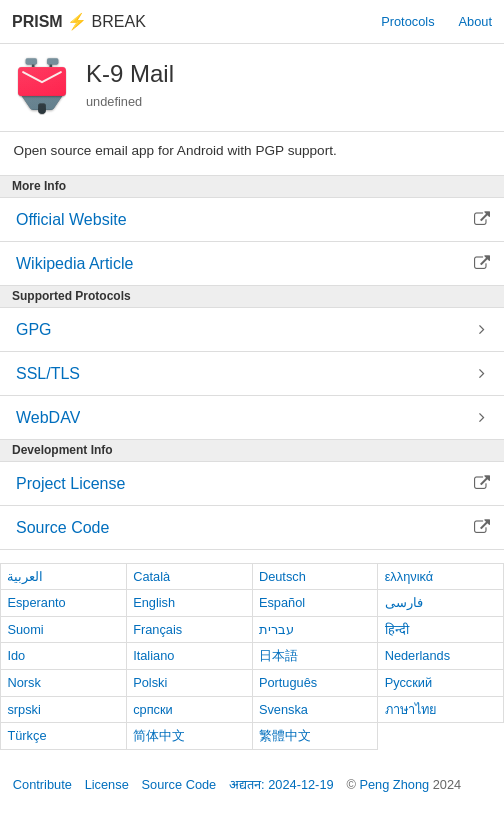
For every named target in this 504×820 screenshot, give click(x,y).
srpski (23, 709)
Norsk (23, 682)
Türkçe (26, 735)
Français (157, 629)
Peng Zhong (395, 784)
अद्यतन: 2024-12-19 (281, 784)
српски (153, 709)
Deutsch (282, 576)
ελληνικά (409, 576)
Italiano (153, 655)
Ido (16, 655)
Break (79, 21)
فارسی (404, 602)
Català (151, 576)
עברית (276, 629)
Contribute (42, 784)
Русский (408, 682)
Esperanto (36, 602)
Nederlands (417, 655)
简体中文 (159, 735)
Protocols (407, 21)
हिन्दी (397, 629)
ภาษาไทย (411, 709)
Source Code (179, 784)
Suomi (25, 629)
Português (288, 682)
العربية (25, 576)
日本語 (278, 655)
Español (282, 602)
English (154, 602)
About (475, 21)
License (107, 784)
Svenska (283, 709)
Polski (150, 682)
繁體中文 (285, 735)
